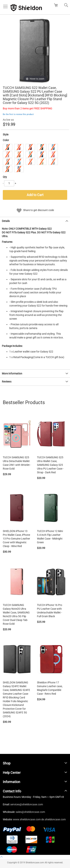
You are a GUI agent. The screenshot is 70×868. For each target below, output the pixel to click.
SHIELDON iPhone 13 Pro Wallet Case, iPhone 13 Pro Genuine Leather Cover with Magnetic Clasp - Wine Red (16, 539)
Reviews (7, 382)
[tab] (35, 221)
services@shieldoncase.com (27, 804)
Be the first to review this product (18, 114)
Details (6, 221)
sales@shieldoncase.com (30, 812)
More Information (12, 374)
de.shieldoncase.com (53, 819)
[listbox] (35, 159)
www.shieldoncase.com (27, 819)
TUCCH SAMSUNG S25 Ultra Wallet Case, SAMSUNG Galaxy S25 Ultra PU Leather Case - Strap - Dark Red (50, 465)
